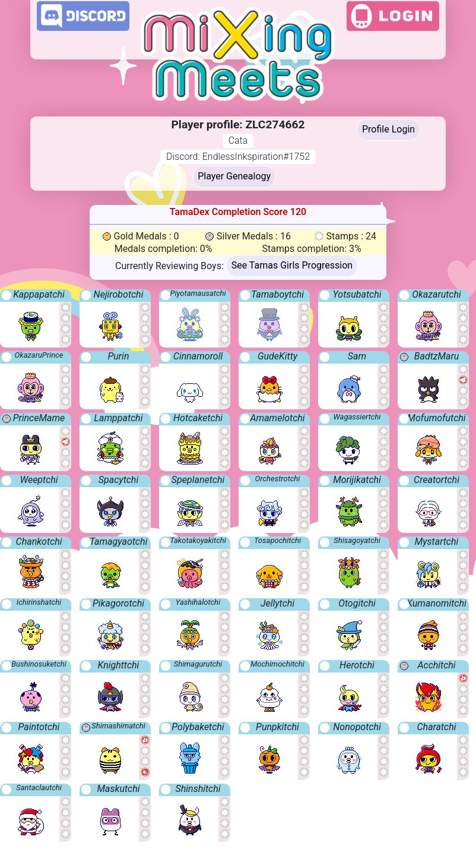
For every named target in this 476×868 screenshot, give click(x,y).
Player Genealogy (234, 176)
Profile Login (388, 129)
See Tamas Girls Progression (292, 265)
